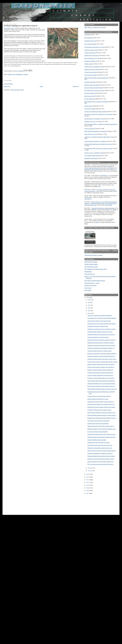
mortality (26, 74)
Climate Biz (109, 205)
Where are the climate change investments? (96, 78)
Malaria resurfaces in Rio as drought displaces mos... (102, 429)
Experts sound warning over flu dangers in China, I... (102, 386)
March (90, 313)
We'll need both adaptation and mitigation (96, 131)
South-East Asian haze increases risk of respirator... (101, 335)
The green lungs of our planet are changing (99, 396)
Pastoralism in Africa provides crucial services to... (101, 402)
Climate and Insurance (90, 285)
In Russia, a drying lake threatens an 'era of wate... (101, 378)
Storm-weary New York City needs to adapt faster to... (102, 451)
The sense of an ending (91, 75)
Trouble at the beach (90, 53)
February (90, 468)
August (90, 300)
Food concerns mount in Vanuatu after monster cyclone (102, 362)
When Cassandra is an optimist (93, 58)
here (99, 186)
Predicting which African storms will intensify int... (101, 373)
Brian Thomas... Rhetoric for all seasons (95, 27)
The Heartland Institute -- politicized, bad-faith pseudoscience (101, 124)
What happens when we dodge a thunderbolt (96, 102)
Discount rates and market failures (94, 88)
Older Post (76, 86)
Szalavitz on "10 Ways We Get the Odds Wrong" (97, 137)
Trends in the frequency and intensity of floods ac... (101, 348)
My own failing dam (90, 99)
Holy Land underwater (90, 44)
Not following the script (91, 41)
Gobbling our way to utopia (92, 69)
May (89, 308)
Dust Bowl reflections (90, 82)
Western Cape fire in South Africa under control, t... (101, 426)
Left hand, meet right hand (92, 50)
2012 (88, 480)
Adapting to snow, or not (91, 121)
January (90, 471)
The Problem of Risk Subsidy (92, 156)
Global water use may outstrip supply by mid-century (102, 324)
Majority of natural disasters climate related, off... (101, 370)
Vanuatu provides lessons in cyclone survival (99, 351)
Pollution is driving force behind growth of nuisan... (101, 459)
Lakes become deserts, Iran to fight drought (99, 321)
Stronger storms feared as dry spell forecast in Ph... (101, 404)
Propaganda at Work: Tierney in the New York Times (98, 148)
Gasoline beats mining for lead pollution (98, 423)
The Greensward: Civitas (91, 267)
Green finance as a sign (91, 134)
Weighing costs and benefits (92, 85)
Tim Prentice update (90, 109)
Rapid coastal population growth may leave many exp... (102, 389)
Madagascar (19, 74)
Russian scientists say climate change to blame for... (102, 356)
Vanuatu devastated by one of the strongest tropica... (102, 384)
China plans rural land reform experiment (98, 421)
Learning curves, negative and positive (95, 67)
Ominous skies (88, 106)
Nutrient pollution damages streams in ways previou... (102, 415)
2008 (88, 491)
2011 (88, 482)
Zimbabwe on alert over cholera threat (98, 326)
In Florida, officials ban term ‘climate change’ (99, 410)
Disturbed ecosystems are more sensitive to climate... (102, 329)
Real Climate (88, 290)
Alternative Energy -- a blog (92, 283)
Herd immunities (89, 38)
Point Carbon (88, 288)
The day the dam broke (91, 72)
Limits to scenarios (89, 129)
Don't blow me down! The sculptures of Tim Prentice (98, 114)
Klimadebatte (88, 272)
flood (14, 74)
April (89, 311)
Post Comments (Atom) (17, 90)
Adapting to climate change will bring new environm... (102, 345)
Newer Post (7, 86)
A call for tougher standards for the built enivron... (101, 375)
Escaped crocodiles (90, 61)
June (89, 305)
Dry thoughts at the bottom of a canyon (95, 47)
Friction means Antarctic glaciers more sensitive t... (101, 367)
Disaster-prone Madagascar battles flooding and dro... (102, 418)
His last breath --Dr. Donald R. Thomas (95, 119)
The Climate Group (90, 274)
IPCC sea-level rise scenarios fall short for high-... (101, 464)
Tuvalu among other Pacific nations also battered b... (102, 381)
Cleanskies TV (104, 175)
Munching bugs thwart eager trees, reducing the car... (102, 434)
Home (41, 86)
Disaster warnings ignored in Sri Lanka (98, 399)
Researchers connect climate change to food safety (101, 407)
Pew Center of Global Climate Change (95, 281)
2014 (88, 474)
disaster (10, 74)
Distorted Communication (91, 158)
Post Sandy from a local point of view (94, 90)
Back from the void (89, 96)
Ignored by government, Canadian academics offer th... (102, 354)
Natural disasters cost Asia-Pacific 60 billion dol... (101, 462)
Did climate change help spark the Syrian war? (100, 445)
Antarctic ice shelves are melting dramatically (100, 315)
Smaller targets (89, 64)
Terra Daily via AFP (9, 28)
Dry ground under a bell (91, 93)
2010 (88, 485)
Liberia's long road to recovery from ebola (99, 443)
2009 (88, 488)
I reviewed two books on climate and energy (103, 208)
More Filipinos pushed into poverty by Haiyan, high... (102, 413)
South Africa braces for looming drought (98, 337)
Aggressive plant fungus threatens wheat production (101, 437)
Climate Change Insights (91, 264)
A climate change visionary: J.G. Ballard (95, 141)
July (89, 302)
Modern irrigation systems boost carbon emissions (101, 364)
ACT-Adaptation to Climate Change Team (96, 269)
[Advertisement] (93, 503)
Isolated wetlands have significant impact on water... (101, 456)
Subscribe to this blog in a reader (94, 255)
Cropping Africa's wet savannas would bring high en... (102, 340)
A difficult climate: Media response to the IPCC (100, 332)
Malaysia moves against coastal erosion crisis (100, 448)
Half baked (87, 35)
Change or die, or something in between (95, 153)
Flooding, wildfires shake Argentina (97, 440)
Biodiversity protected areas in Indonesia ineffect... (101, 343)
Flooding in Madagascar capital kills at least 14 (100, 453)
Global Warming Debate (91, 262)
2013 (88, 477)
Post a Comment (8, 84)
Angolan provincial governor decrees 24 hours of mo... (102, 359)
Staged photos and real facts (92, 55)
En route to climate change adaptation (98, 432)
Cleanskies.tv (88, 199)
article (97, 222)
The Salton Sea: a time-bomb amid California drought (102, 318)
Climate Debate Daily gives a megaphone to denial (98, 144)
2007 (88, 493)
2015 (88, 298)
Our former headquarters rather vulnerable (96, 112)
